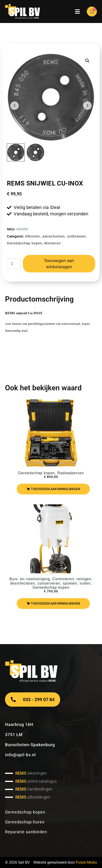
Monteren (52, 243)
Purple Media (86, 862)
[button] (87, 61)
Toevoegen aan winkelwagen (59, 264)
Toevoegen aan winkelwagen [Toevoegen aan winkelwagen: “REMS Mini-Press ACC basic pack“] (55, 489)
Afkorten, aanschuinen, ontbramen (56, 236)
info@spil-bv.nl (20, 755)
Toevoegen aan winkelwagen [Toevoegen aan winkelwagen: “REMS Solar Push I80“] (55, 603)
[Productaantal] (14, 264)
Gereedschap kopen (25, 243)
